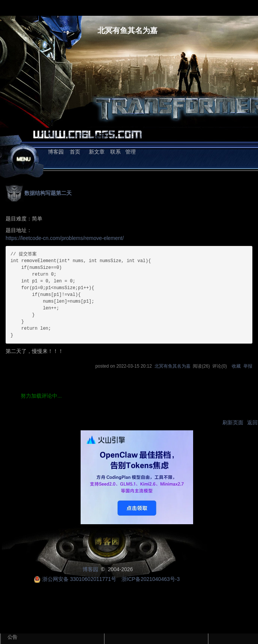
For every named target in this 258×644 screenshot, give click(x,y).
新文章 (97, 152)
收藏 (236, 366)
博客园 (56, 152)
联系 (115, 152)
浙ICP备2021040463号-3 (151, 579)
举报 (248, 366)
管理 (130, 152)
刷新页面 (233, 422)
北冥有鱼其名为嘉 (127, 30)
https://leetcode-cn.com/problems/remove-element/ (65, 238)
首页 (75, 152)
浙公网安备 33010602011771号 (75, 579)
